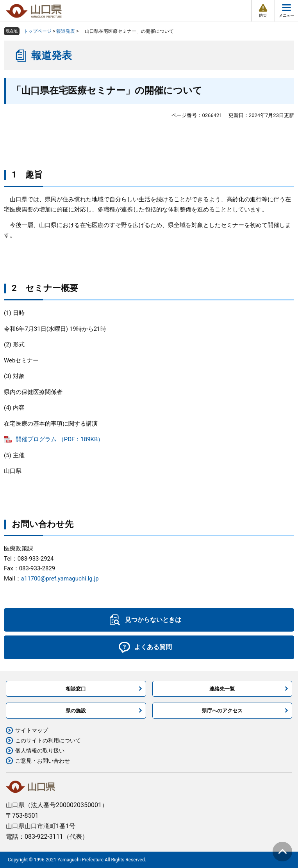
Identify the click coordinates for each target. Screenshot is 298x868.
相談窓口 (76, 689)
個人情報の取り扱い (40, 751)
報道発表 (66, 31)
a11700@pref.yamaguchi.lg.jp (60, 579)
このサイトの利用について (48, 740)
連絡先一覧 (222, 689)
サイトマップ (32, 730)
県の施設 (76, 711)
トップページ (37, 31)
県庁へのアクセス (222, 711)
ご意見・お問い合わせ (43, 761)
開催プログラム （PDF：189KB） (60, 439)
